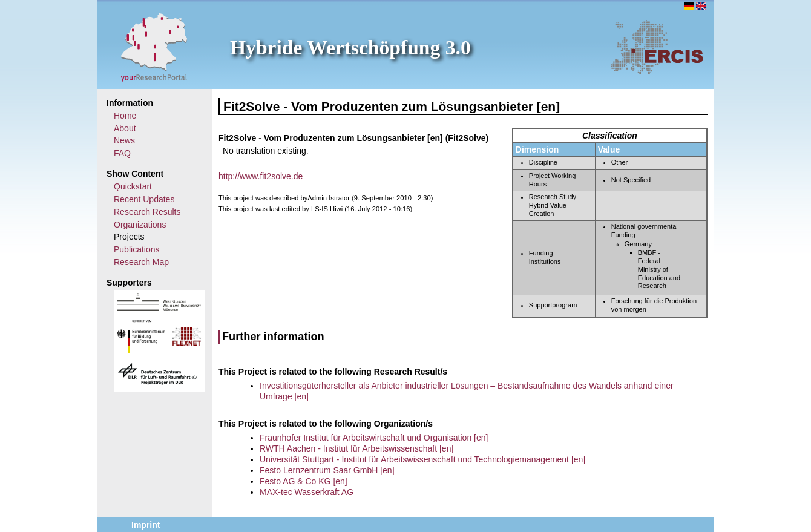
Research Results (147, 212)
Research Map (141, 262)
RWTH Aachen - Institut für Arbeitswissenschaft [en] (356, 448)
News (124, 140)
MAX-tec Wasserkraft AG (307, 492)
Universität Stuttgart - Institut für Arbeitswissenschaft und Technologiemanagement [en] (422, 459)
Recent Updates (144, 199)
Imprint (146, 525)
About (125, 128)
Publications (137, 249)
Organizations (140, 225)
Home (125, 116)
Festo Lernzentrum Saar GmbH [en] (327, 470)
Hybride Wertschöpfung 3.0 (350, 48)
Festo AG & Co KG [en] (304, 481)
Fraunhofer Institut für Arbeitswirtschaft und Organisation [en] (374, 438)
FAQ (122, 153)
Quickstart (133, 186)
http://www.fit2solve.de (261, 176)
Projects (129, 237)
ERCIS (657, 47)
